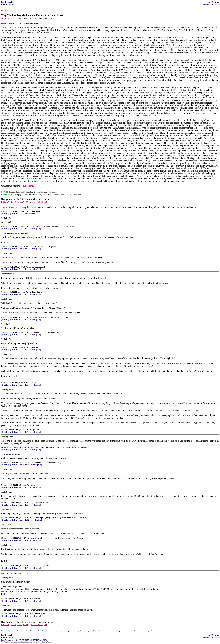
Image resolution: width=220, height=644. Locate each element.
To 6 (27, 616)
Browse (4, 4)
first (3, 202)
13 (2, 485)
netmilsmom (36, 226)
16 (2, 538)
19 (2, 599)
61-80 (26, 202)
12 (2, 462)
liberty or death (39, 614)
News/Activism (213, 2)
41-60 (19, 202)
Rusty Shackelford (39, 292)
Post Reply (7, 214)
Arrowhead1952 (39, 538)
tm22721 (36, 566)
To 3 (27, 335)
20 (2, 614)
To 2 (27, 249)
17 (2, 566)
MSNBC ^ (5, 18)
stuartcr (35, 347)
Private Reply (18, 214)
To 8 (27, 540)
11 (2, 447)
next (41, 202)
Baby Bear (36, 211)
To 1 (27, 229)
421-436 (35, 202)
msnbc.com (28, 186)
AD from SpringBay (40, 447)
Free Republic (7, 2)
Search (11, 4)
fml (34, 485)
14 (2, 503)
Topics (205, 4)
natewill (35, 332)
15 (2, 518)
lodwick (35, 247)
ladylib (34, 383)
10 (2, 430)
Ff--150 (34, 317)
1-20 (7, 202)
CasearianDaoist (38, 267)
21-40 (13, 202)
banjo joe (36, 599)
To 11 (27, 465)
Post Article (214, 4)
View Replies (30, 214)
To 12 (27, 520)
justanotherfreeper (40, 503)
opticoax (36, 430)
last (45, 202)
